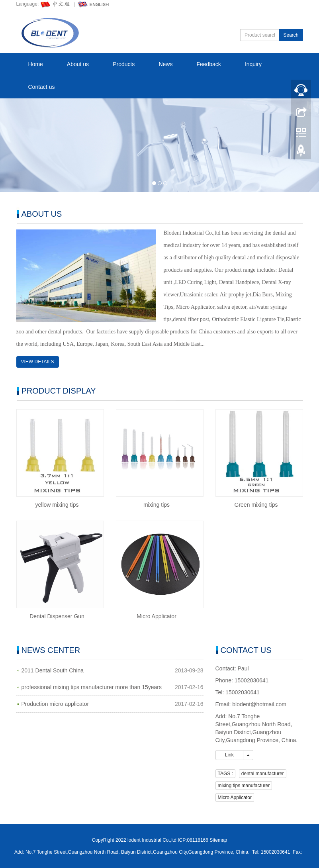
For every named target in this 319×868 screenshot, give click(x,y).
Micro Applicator (157, 616)
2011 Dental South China (53, 670)
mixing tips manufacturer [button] (244, 786)
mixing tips (157, 505)
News (165, 64)
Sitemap (218, 840)
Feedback (208, 64)
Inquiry (253, 64)
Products (124, 64)
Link (230, 755)
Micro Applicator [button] (235, 797)
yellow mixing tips (57, 505)
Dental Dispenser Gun (57, 616)
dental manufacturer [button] (263, 774)
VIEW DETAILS (38, 362)
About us (78, 64)
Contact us (42, 87)
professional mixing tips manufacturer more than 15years (92, 687)
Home (36, 64)
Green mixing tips (256, 505)
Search (291, 35)
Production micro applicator (55, 704)
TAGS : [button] (225, 774)
